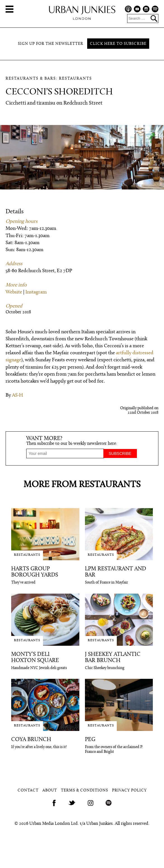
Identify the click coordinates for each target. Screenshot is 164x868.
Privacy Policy (129, 791)
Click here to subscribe (118, 44)
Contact (28, 791)
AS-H (17, 395)
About (50, 791)
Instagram (36, 292)
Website (14, 292)
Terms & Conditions (85, 791)
